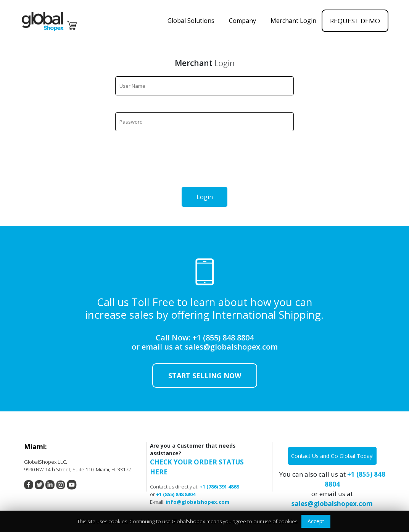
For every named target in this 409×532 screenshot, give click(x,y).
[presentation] (204, 163)
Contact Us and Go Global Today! (332, 456)
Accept (316, 521)
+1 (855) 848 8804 (223, 338)
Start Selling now (205, 376)
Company (243, 21)
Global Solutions (192, 21)
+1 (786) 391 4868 (219, 487)
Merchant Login (293, 21)
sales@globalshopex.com (231, 347)
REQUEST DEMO (355, 21)
